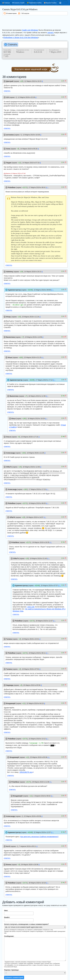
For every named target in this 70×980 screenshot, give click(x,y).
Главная (7, 3)
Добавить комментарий (14, 972)
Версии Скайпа (51, 3)
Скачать (13, 44)
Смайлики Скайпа (35, 3)
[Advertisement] (35, 22)
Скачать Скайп (19, 3)
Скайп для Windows (30, 30)
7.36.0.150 (31, 603)
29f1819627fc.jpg (26, 768)
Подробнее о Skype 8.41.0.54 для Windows (21, 37)
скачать (51, 33)
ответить (7, 91)
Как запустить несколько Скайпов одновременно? (39, 832)
